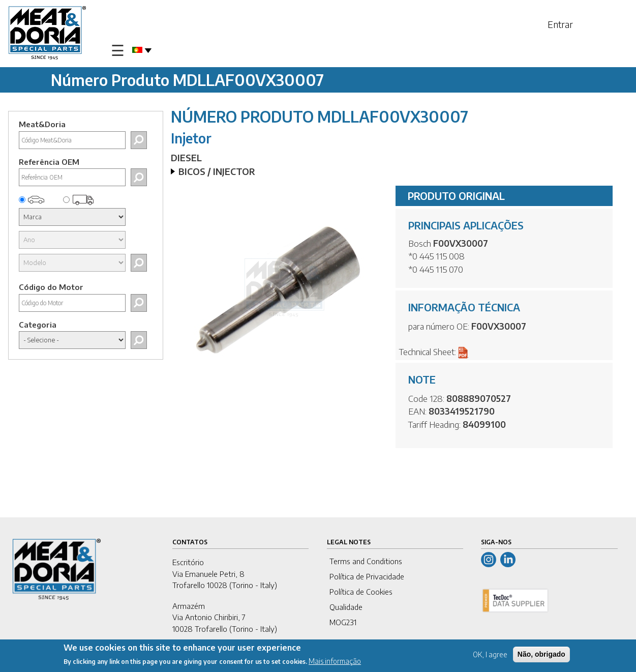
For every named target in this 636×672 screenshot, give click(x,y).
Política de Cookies (361, 592)
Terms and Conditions (366, 561)
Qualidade (346, 607)
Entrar (560, 24)
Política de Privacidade (367, 576)
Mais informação (335, 662)
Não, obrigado (541, 655)
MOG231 (343, 622)
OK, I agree (490, 655)
